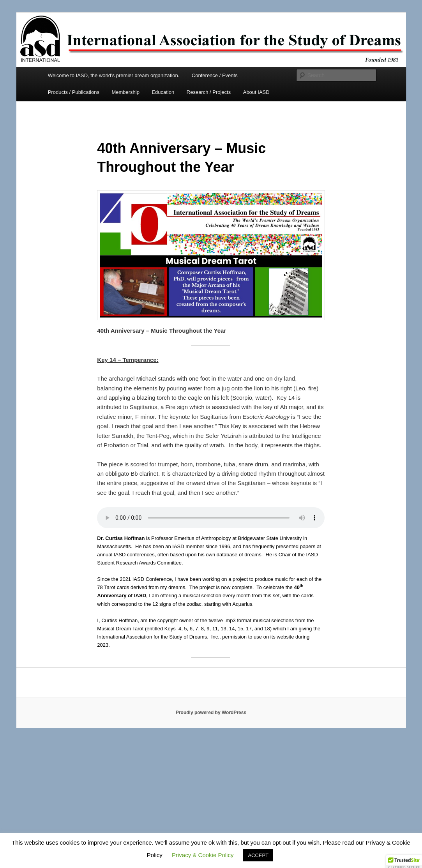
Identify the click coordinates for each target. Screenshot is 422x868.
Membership (125, 92)
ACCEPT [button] (258, 855)
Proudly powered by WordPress (211, 713)
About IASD (256, 92)
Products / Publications (74, 92)
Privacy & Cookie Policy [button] (203, 855)
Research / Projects (209, 92)
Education (163, 92)
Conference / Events (215, 75)
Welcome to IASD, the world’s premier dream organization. (114, 75)
